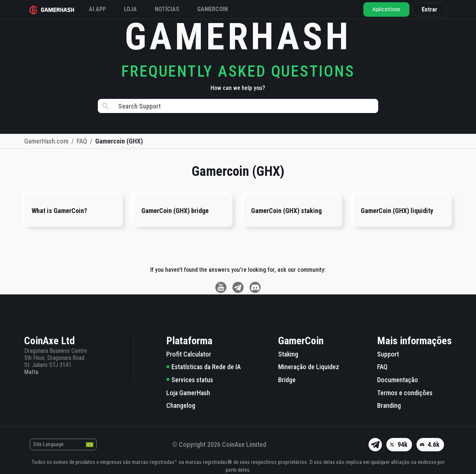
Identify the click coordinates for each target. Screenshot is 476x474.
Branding (389, 405)
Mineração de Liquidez (309, 367)
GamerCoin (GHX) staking (286, 211)
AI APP (97, 9)
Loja (130, 9)
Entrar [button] (430, 9)
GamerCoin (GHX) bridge (175, 211)
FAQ (382, 367)
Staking (288, 354)
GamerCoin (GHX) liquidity (397, 211)
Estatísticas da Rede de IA (203, 367)
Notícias (167, 9)
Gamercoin (213, 9)
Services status (190, 380)
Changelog (181, 405)
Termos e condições (405, 393)
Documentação (398, 380)
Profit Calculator (189, 354)
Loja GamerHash (188, 393)
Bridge (287, 380)
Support (388, 354)
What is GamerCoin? (59, 211)
